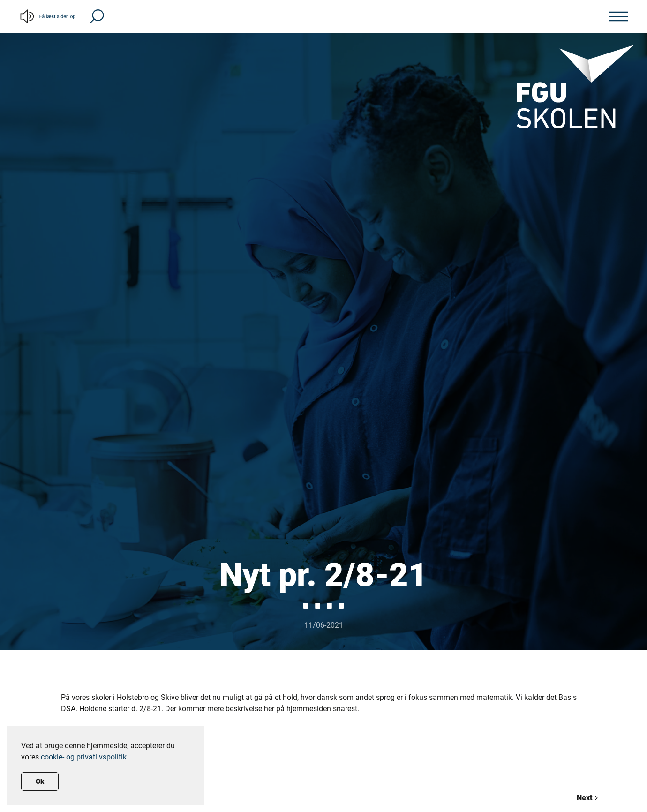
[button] (97, 16)
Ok (40, 782)
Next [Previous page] (587, 798)
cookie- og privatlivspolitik (84, 757)
